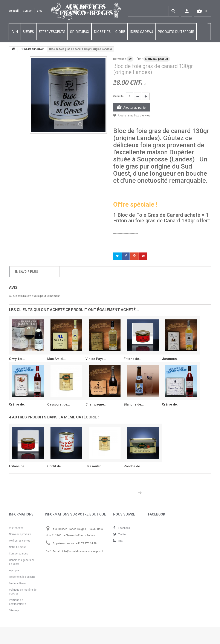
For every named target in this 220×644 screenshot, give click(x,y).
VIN (15, 32)
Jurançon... (171, 359)
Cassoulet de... (59, 404)
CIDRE (120, 32)
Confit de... (55, 466)
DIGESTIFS (102, 32)
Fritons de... (133, 359)
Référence (120, 59)
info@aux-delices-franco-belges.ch (83, 551)
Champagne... (96, 404)
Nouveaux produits (20, 534)
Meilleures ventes (20, 541)
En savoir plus (26, 272)
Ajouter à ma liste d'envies (134, 115)
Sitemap (14, 610)
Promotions (16, 528)
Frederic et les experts (22, 577)
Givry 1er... (17, 359)
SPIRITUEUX (80, 32)
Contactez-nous (19, 554)
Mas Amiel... (57, 359)
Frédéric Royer (18, 583)
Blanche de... (134, 404)
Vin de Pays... (96, 359)
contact (28, 11)
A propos (14, 570)
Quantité (118, 96)
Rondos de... (133, 466)
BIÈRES (28, 32)
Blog (40, 11)
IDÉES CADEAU (141, 32)
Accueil (14, 11)
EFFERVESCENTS (52, 32)
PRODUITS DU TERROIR (176, 32)
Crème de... (18, 404)
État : (140, 59)
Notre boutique (18, 547)
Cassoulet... (94, 466)
